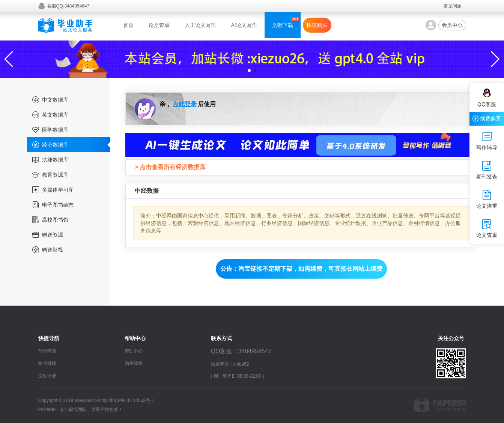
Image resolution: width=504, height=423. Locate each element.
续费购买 (487, 118)
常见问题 (453, 6)
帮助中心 (134, 351)
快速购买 (317, 25)
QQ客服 (487, 98)
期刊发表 (487, 170)
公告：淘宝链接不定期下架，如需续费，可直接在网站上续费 (301, 269)
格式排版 (47, 363)
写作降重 (47, 351)
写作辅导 (487, 141)
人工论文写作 (200, 25)
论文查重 (159, 25)
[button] (249, 70)
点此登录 (185, 104)
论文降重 (487, 199)
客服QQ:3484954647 (68, 6)
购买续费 (134, 363)
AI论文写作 (244, 25)
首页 (128, 25)
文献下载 (283, 25)
